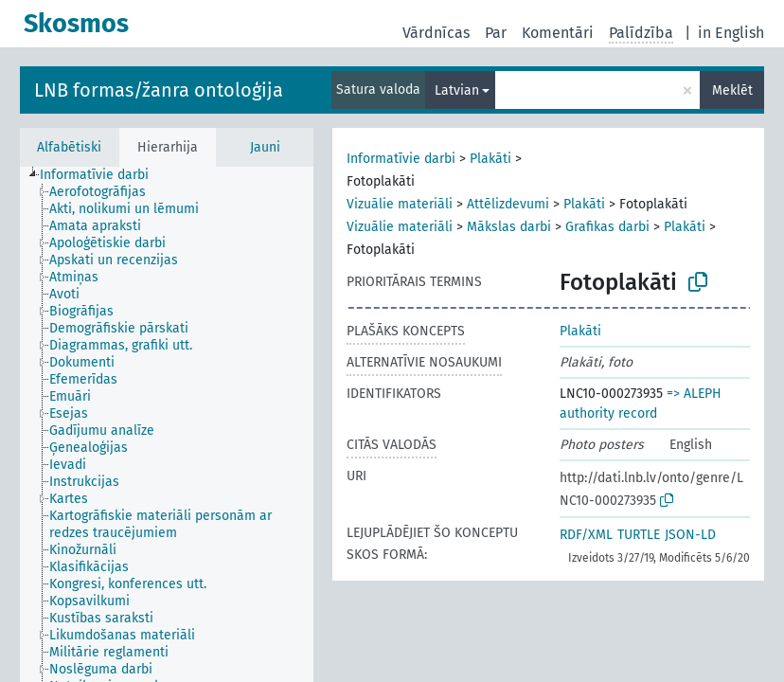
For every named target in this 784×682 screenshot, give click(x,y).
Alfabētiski (69, 147)
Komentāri (558, 33)
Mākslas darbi (509, 227)
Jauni (265, 147)
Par (496, 33)
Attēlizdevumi (508, 204)
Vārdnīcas (436, 33)
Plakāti (490, 159)
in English (731, 33)
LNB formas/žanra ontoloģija (159, 90)
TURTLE (639, 535)
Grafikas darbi (607, 227)
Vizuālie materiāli (400, 204)
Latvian (457, 90)
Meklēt (732, 90)
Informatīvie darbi (401, 159)
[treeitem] (102, 175)
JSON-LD (690, 535)
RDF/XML (586, 535)
